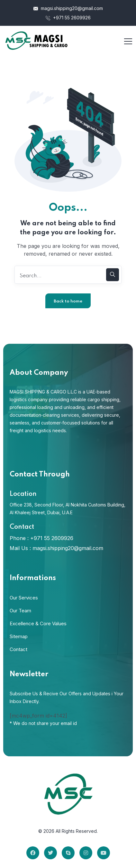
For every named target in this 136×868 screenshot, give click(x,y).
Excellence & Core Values (38, 623)
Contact (18, 649)
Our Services (24, 598)
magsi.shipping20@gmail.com (68, 8)
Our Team (20, 611)
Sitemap (19, 636)
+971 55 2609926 (68, 18)
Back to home (68, 301)
